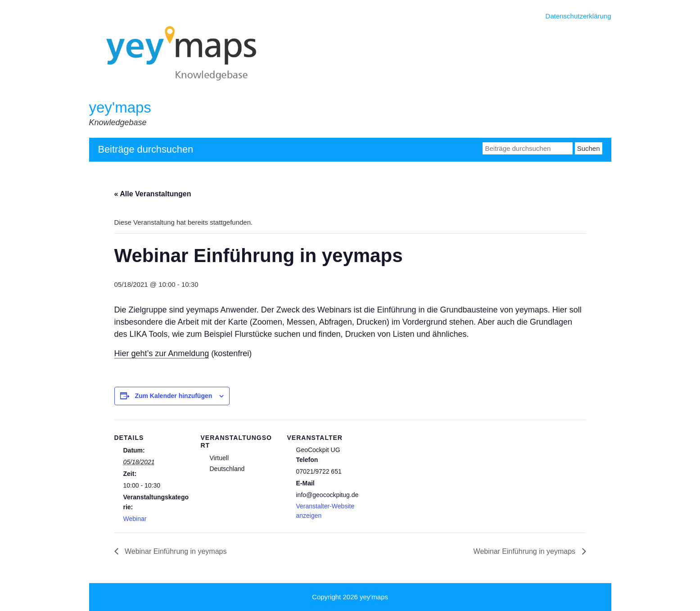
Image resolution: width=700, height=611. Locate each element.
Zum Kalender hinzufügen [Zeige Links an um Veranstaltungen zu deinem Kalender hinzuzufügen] (173, 396)
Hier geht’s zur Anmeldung (162, 353)
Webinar (135, 519)
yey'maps (120, 107)
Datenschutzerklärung (578, 16)
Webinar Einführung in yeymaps (175, 551)
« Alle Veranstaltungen (153, 194)
